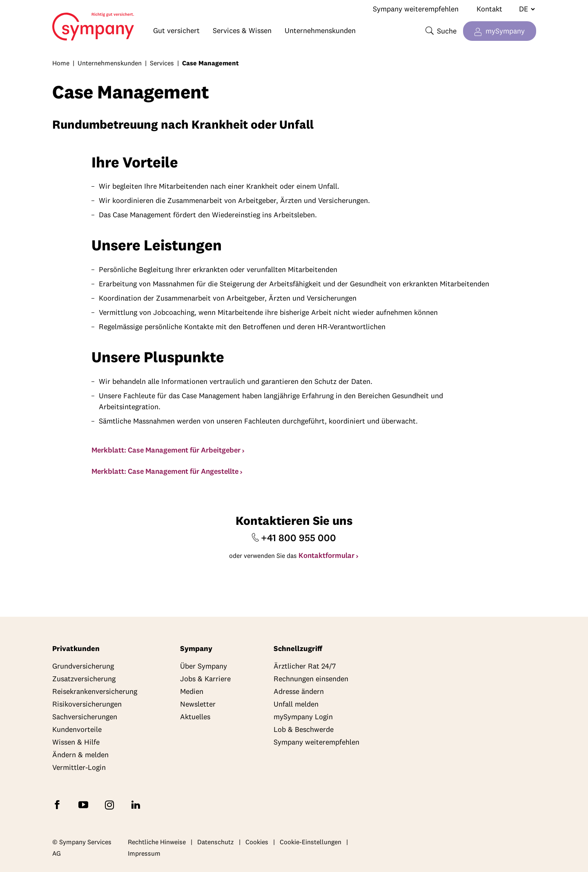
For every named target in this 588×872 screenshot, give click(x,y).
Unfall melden (296, 704)
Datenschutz (216, 842)
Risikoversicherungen (87, 704)
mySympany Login (303, 717)
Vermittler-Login (79, 767)
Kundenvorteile (77, 729)
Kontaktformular (326, 555)
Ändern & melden (80, 755)
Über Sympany (204, 666)
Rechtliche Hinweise (157, 842)
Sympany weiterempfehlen (416, 9)
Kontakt (489, 9)
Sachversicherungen (85, 717)
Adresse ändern (299, 691)
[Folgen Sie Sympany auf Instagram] (111, 804)
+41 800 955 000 (298, 537)
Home (69, 23)
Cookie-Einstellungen (311, 842)
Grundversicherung (83, 666)
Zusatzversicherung (84, 679)
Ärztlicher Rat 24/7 (305, 666)
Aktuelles (195, 717)
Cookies (257, 842)
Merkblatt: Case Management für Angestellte (165, 471)
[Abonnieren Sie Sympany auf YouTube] (85, 804)
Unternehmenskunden (320, 30)
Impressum (144, 853)
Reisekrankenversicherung (95, 691)
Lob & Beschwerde (304, 729)
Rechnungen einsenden (311, 679)
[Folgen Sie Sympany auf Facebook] (59, 804)
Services (162, 63)
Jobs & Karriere (205, 679)
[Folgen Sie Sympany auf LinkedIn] (137, 804)
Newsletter (198, 704)
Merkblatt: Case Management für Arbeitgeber (166, 450)
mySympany (505, 31)
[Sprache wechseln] (524, 9)
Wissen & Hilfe (76, 742)
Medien (192, 691)
